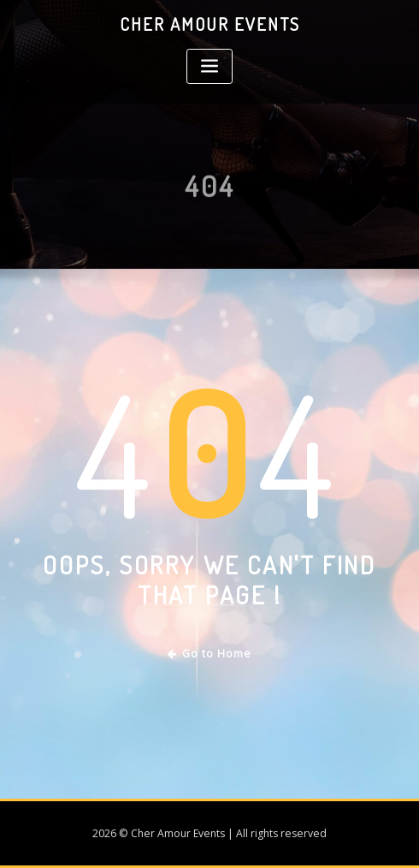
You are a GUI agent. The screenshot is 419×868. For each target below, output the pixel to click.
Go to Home (210, 654)
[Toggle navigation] (209, 66)
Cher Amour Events (210, 24)
